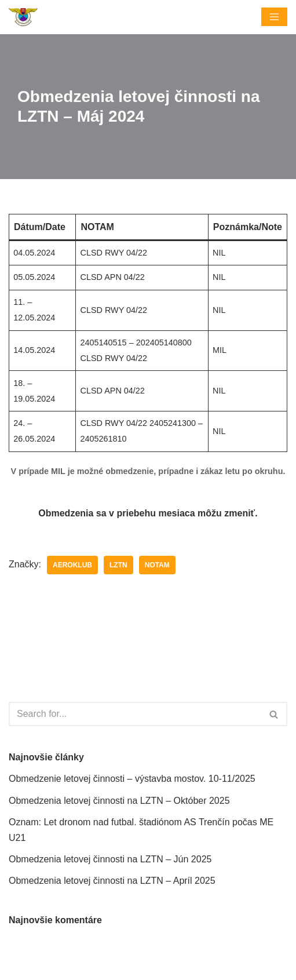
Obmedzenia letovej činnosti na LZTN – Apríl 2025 (112, 881)
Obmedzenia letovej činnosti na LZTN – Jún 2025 (110, 859)
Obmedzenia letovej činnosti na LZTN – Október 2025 (119, 801)
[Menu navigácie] (274, 17)
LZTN (118, 565)
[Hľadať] (135, 714)
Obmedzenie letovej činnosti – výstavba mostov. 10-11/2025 (132, 779)
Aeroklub (72, 565)
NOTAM (157, 565)
